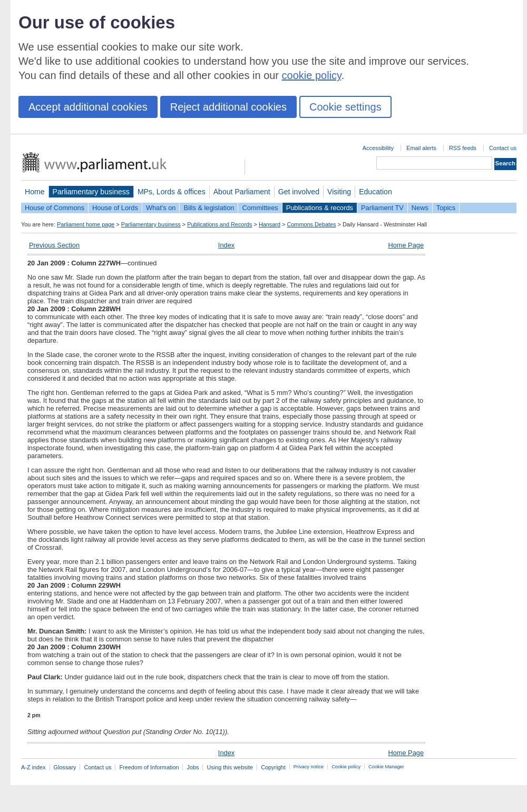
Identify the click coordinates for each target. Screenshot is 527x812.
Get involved (299, 192)
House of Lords (115, 208)
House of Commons (55, 208)
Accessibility (378, 148)
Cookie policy (346, 767)
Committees (260, 208)
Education (375, 192)
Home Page (406, 245)
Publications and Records (219, 224)
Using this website (230, 767)
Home (35, 192)
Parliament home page (86, 224)
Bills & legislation (209, 208)
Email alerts (421, 148)
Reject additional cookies (228, 107)
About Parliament (242, 192)
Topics (446, 208)
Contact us (503, 148)
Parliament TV (382, 208)
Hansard (270, 224)
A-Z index (33, 767)
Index (226, 245)
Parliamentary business (91, 192)
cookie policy (312, 75)
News (420, 208)
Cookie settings (345, 107)
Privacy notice (309, 767)
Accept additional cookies (88, 107)
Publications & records (320, 208)
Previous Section (54, 245)
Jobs (193, 767)
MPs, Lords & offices (172, 192)
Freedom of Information (149, 767)
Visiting (339, 192)
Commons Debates (311, 224)
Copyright (273, 767)
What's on (161, 208)
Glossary (65, 767)
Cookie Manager (386, 767)
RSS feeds (463, 148)
